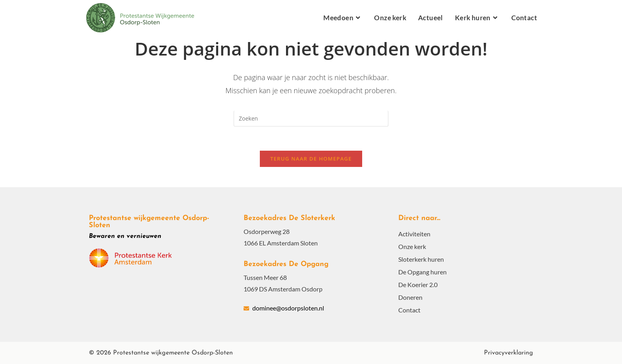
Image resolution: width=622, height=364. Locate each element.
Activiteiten (414, 234)
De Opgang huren (422, 272)
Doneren (410, 297)
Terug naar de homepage (311, 159)
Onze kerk (412, 246)
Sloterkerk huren (421, 259)
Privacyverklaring (509, 353)
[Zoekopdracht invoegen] (311, 119)
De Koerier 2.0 (418, 284)
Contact (409, 310)
